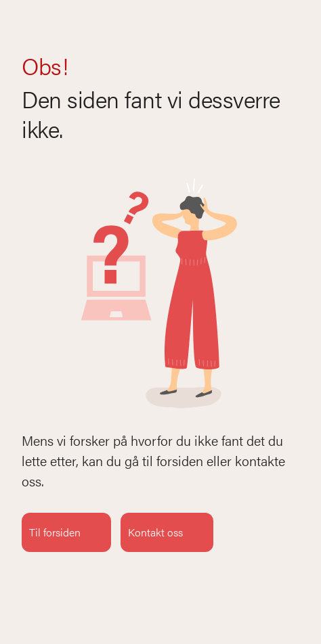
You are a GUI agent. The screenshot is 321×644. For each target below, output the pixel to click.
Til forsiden (66, 532)
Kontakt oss (167, 532)
